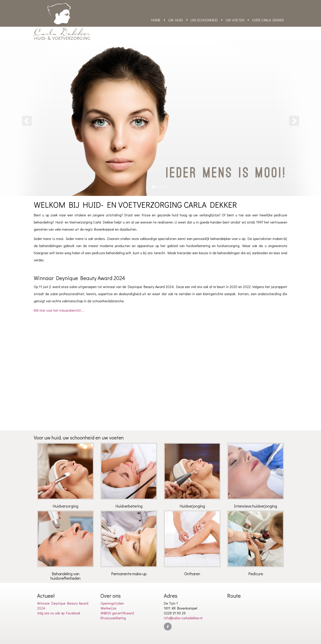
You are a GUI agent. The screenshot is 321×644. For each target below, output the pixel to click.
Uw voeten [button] (235, 20)
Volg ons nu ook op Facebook (59, 613)
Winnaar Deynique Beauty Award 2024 (63, 606)
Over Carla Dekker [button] (268, 20)
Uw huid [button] (176, 20)
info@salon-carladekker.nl (183, 618)
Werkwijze (108, 608)
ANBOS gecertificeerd (117, 613)
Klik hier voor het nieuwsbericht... (59, 310)
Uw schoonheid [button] (204, 20)
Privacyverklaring (113, 618)
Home (156, 20)
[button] (24, 118)
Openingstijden (112, 603)
